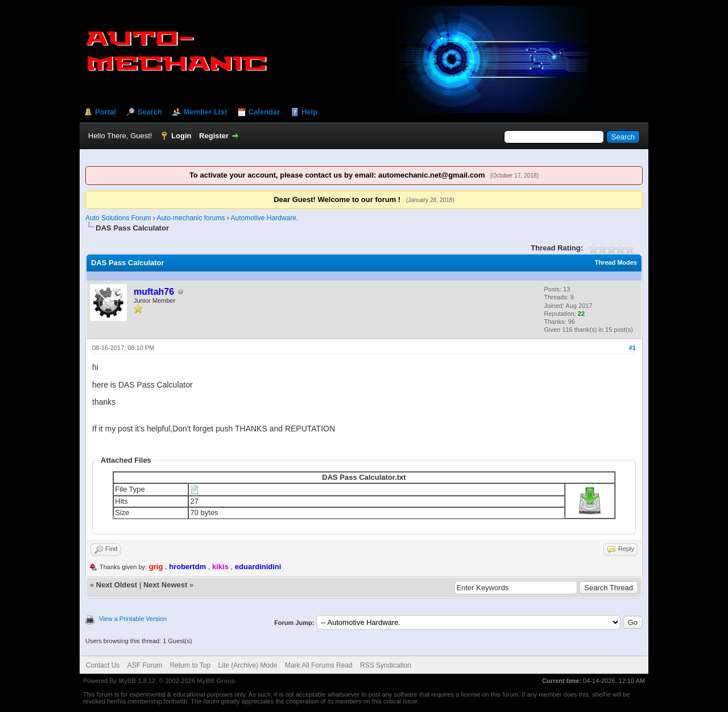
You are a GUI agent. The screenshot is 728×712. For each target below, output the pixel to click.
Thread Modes (616, 262)
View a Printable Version (133, 619)
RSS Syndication (386, 665)
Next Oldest (117, 585)
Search (149, 112)
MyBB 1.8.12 (137, 681)
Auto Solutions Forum (118, 218)
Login (181, 136)
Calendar (264, 112)
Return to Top (190, 665)
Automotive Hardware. (264, 218)
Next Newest (165, 585)
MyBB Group (216, 681)
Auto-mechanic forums (191, 218)
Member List (205, 112)
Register (214, 136)
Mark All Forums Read (319, 665)
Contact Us (103, 665)
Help (309, 112)
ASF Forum (145, 665)
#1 (632, 348)
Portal (106, 112)
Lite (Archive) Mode (248, 665)
